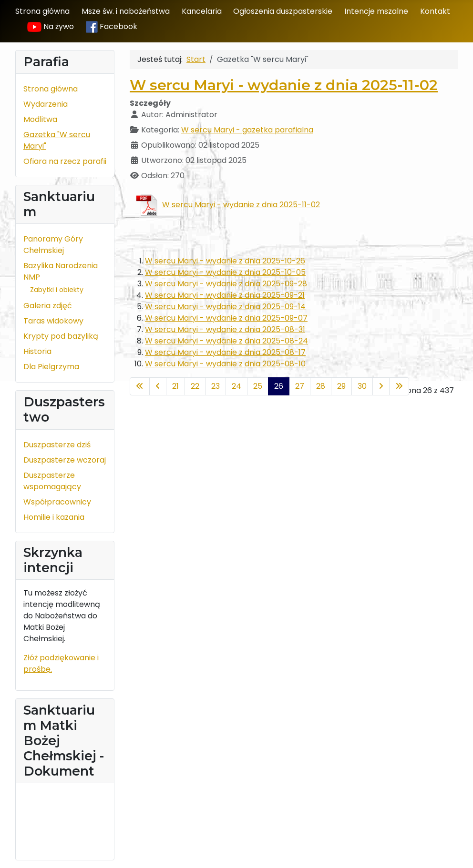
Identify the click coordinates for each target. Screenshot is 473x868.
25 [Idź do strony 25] (258, 386)
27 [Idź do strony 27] (300, 386)
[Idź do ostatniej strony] (399, 386)
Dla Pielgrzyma (51, 367)
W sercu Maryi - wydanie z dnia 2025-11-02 (284, 85)
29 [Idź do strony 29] (341, 386)
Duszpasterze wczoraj (65, 460)
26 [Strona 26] (279, 386)
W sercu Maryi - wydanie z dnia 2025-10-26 (225, 261)
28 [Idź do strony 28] (321, 386)
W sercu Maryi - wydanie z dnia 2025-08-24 (226, 341)
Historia (37, 351)
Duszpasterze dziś (57, 445)
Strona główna (42, 11)
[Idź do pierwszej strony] (140, 386)
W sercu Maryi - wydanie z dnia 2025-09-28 (226, 284)
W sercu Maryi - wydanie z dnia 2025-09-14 (225, 307)
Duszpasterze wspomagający (52, 481)
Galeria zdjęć (48, 306)
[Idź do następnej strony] (381, 386)
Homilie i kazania (54, 517)
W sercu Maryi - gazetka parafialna (247, 130)
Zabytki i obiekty (57, 290)
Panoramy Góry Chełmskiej (53, 245)
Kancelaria (202, 11)
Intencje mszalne (376, 11)
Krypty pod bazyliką (61, 336)
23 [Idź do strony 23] (216, 386)
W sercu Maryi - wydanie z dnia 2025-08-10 (225, 364)
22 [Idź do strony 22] (195, 386)
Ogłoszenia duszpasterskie (283, 11)
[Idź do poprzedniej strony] (158, 386)
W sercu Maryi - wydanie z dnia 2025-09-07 (226, 318)
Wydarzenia (46, 104)
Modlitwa (40, 119)
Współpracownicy (57, 502)
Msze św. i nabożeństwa (126, 11)
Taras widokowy (53, 321)
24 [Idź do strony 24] (236, 386)
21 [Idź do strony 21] (175, 386)
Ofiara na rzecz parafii (65, 161)
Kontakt (435, 11)
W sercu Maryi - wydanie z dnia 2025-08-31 (225, 329)
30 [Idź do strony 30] (362, 386)
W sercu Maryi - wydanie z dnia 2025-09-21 (225, 295)
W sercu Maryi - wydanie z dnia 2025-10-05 (225, 272)
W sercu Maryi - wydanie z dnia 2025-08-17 (225, 352)
